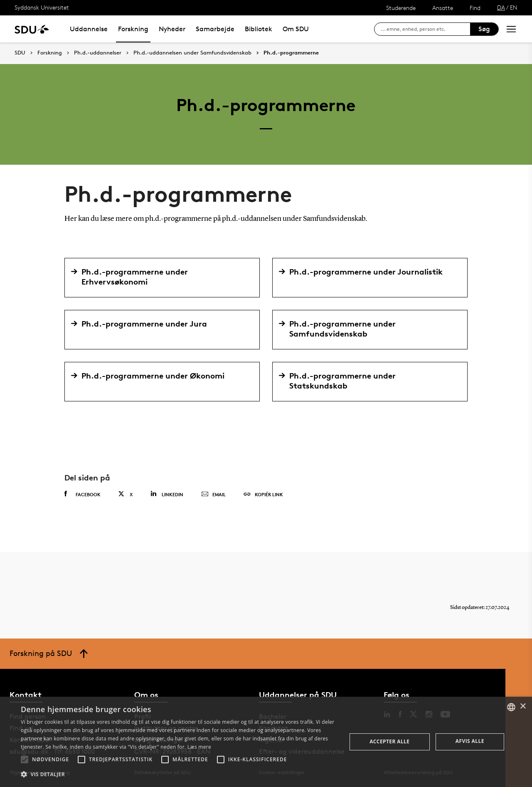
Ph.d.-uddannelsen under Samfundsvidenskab (192, 53)
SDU (20, 53)
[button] (25, 760)
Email (213, 495)
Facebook (83, 494)
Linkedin (167, 494)
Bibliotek (259, 29)
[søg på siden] (425, 29)
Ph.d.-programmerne (291, 53)
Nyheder (172, 29)
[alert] (266, 742)
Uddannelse (89, 29)
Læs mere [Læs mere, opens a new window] (199, 747)
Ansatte (443, 8)
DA (501, 7)
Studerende (401, 8)
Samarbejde (215, 29)
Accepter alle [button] (389, 741)
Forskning (133, 29)
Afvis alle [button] (470, 741)
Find (475, 8)
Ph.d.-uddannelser (98, 53)
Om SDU (296, 29)
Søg (484, 29)
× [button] (523, 707)
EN (514, 7)
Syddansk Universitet (42, 7)
